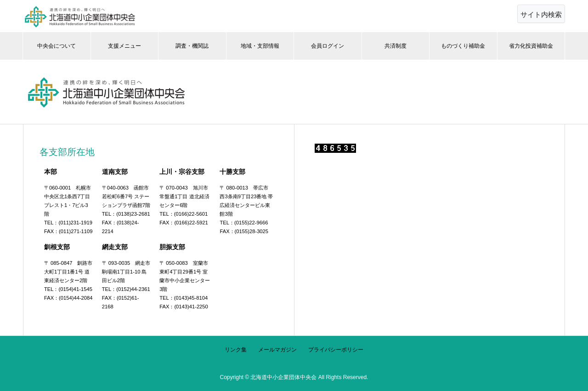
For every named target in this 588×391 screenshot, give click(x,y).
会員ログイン (328, 46)
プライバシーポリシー (336, 350)
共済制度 (396, 46)
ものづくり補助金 (463, 46)
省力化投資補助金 (531, 46)
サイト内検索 (541, 14)
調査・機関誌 (192, 46)
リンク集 (236, 350)
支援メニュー (124, 46)
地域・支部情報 (260, 46)
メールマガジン (277, 350)
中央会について (57, 46)
